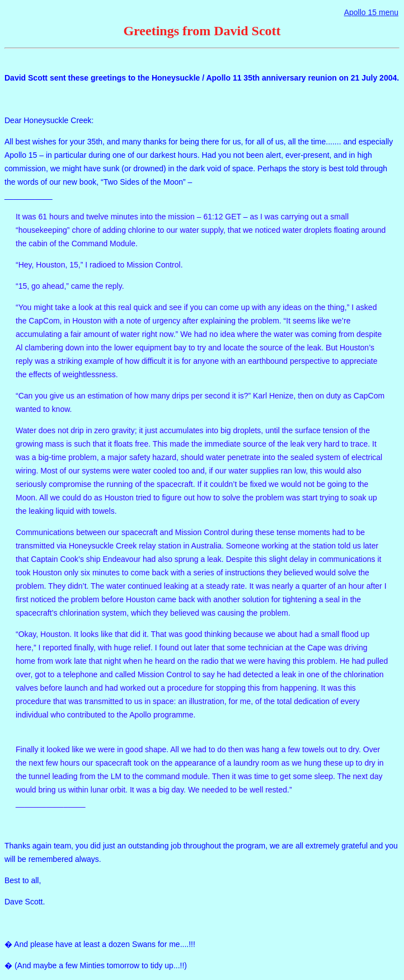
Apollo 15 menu (371, 12)
